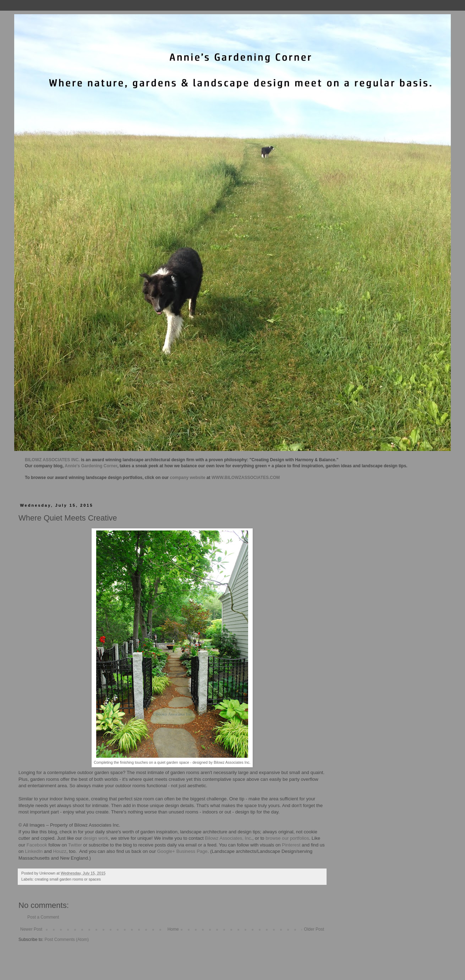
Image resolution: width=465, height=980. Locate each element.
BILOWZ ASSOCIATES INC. (52, 460)
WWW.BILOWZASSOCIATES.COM (246, 478)
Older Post (314, 929)
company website (188, 478)
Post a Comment (43, 917)
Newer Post (31, 929)
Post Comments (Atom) (67, 940)
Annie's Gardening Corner (91, 466)
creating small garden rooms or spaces (68, 879)
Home (173, 929)
